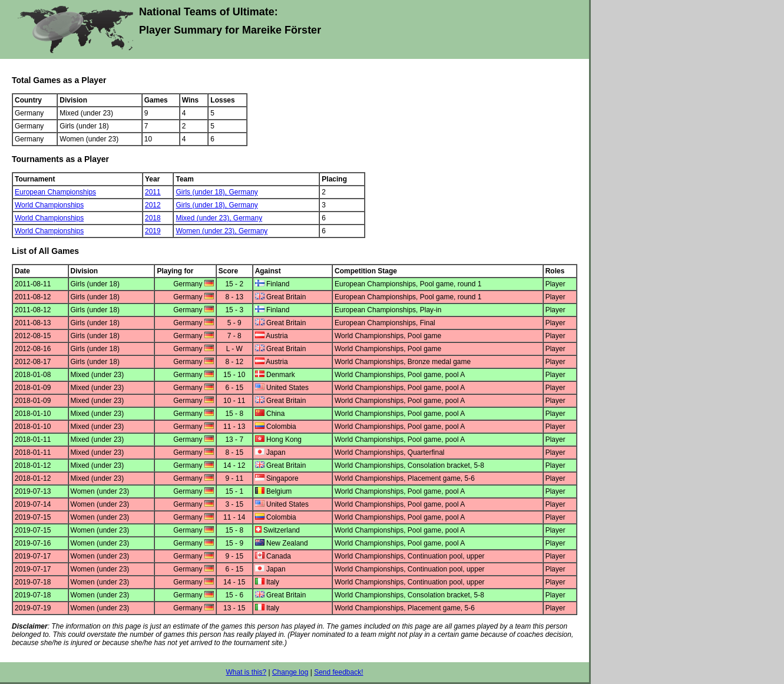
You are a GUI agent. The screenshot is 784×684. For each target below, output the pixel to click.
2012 (153, 205)
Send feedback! (338, 672)
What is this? (246, 672)
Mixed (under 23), (204, 218)
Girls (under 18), (202, 192)
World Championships (49, 205)
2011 (153, 192)
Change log (290, 672)
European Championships (55, 192)
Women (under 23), (207, 231)
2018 (153, 218)
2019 (153, 231)
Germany (243, 192)
